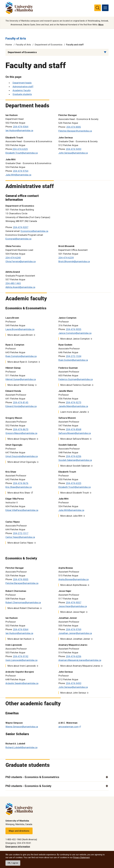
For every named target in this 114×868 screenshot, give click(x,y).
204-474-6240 (13, 258)
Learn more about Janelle (73, 412)
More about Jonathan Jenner (75, 639)
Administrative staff (23, 87)
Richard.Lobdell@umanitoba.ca (21, 748)
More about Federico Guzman (76, 385)
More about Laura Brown (20, 335)
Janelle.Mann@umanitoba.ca (73, 406)
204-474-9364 (21, 127)
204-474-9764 (21, 171)
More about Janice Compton (75, 339)
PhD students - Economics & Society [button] (28, 786)
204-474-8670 (21, 429)
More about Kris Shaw (19, 493)
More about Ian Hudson (20, 639)
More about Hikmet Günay (21, 385)
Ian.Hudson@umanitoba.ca (19, 131)
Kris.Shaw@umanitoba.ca (19, 487)
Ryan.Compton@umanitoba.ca (21, 356)
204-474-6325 (20, 149)
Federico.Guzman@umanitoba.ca (76, 379)
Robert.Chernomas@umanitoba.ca (23, 603)
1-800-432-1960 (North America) (21, 839)
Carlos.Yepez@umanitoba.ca (20, 537)
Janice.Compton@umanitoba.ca (75, 333)
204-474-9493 (74, 149)
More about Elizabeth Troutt (75, 493)
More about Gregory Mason (22, 439)
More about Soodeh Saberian (75, 466)
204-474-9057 (74, 603)
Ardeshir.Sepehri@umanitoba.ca (22, 683)
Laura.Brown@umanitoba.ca (20, 329)
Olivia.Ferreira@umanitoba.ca (21, 262)
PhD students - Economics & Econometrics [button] (32, 777)
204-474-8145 (21, 403)
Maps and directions (19, 831)
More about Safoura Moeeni (75, 439)
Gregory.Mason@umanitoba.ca (21, 433)
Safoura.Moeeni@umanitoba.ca (75, 433)
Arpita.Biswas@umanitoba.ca (73, 579)
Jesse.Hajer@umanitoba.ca (73, 606)
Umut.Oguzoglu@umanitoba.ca (22, 456)
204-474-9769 (74, 630)
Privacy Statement (81, 857)
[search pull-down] (98, 8)
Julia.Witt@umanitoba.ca (18, 175)
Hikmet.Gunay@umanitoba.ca (21, 379)
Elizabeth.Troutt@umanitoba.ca (22, 153)
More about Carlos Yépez (20, 543)
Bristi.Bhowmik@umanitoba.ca (74, 262)
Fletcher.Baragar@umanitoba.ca (22, 583)
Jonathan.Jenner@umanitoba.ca (75, 633)
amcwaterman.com (68, 727)
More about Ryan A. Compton (23, 362)
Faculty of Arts (16, 39)
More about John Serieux (73, 693)
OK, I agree (13, 863)
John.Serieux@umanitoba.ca (73, 153)
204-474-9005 (21, 579)
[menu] (105, 8)
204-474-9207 (21, 228)
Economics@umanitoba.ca (34, 231)
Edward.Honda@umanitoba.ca (21, 406)
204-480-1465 (13, 283)
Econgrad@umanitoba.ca (18, 239)
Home (9, 45)
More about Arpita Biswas (74, 585)
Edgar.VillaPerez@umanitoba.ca (22, 510)
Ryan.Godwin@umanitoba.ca (73, 360)
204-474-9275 (74, 403)
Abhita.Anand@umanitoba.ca (20, 287)
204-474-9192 (21, 656)
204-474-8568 (74, 429)
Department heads (22, 83)
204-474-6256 (74, 456)
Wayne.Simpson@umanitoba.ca (22, 727)
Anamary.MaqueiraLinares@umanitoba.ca (80, 660)
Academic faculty (22, 91)
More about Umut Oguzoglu (22, 462)
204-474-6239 (66, 258)
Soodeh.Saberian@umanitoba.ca (75, 460)
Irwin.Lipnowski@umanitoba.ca (21, 660)
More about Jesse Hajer (73, 612)
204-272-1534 (74, 356)
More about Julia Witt (71, 516)
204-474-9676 (21, 483)
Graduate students (22, 94)
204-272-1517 (21, 533)
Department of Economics (49, 45)
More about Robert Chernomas (23, 608)
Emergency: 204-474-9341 (18, 843)
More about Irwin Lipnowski (22, 666)
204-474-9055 (74, 329)
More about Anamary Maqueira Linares (80, 666)
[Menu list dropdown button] (105, 52)
